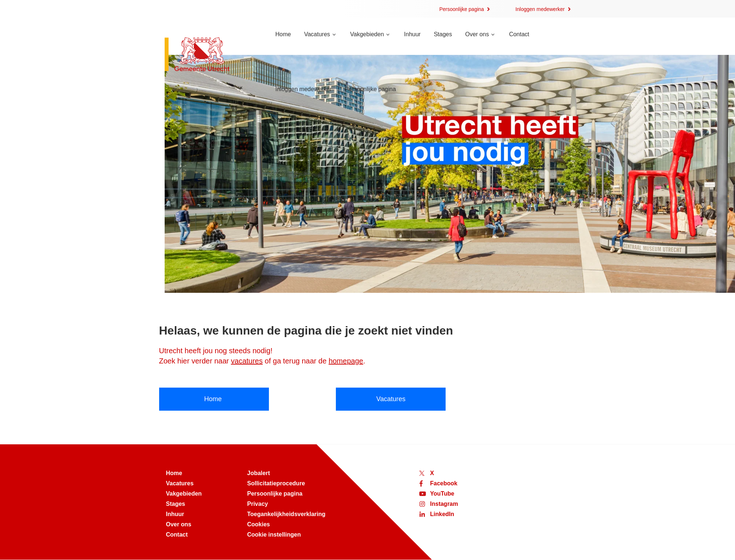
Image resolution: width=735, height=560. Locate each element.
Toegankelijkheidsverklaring (286, 514)
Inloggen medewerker (540, 9)
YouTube (442, 494)
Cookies (259, 524)
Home (283, 34)
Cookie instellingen (274, 535)
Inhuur (412, 34)
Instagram (444, 504)
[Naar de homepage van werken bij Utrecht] (211, 55)
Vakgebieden (367, 34)
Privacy (258, 504)
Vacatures (317, 34)
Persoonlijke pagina (462, 9)
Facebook (444, 483)
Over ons (477, 34)
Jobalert (259, 473)
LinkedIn (442, 514)
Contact (519, 34)
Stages (443, 34)
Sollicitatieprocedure (276, 483)
